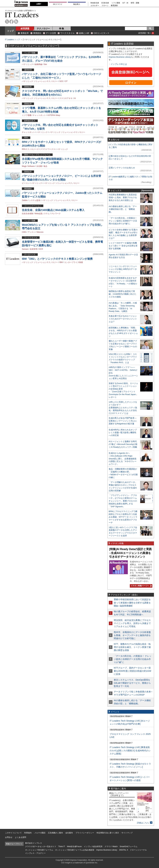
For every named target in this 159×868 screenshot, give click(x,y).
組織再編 (38, 64)
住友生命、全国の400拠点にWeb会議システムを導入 (53, 210)
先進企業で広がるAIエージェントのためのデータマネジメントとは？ (123, 319)
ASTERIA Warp (54, 115)
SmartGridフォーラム (128, 847)
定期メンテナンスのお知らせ (122, 168)
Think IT (62, 847)
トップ (10, 31)
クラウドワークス (48, 149)
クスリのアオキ (66, 98)
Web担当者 (95, 3)
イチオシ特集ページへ (141, 586)
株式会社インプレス (34, 843)
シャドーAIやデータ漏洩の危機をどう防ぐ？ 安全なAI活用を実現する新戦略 (123, 246)
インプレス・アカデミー (35, 853)
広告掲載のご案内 (55, 833)
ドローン (105, 6)
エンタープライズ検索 (74, 262)
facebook (12, 22)
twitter (7, 22)
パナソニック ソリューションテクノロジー (40, 81)
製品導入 (77, 4)
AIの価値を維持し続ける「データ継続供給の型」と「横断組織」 (123, 209)
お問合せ (9, 837)
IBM (61, 262)
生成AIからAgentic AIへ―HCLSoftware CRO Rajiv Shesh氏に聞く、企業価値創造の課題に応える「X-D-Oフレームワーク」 (123, 459)
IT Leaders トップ (12, 40)
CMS (24, 232)
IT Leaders (22, 15)
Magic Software (28, 166)
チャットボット (39, 115)
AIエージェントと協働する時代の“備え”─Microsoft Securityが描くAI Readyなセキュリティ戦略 (123, 444)
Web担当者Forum (74, 847)
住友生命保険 (27, 214)
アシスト (31, 232)
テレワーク (56, 214)
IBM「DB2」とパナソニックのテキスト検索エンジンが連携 (57, 259)
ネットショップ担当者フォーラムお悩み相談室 (75, 850)
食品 (45, 166)
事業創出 (37, 33)
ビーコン (26, 183)
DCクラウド (58, 4)
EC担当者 (105, 3)
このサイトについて (13, 833)
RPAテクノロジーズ (30, 149)
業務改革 (25, 33)
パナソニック (27, 64)
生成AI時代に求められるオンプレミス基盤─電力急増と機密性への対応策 (123, 433)
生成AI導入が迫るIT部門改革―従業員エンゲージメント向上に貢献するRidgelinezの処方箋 (123, 421)
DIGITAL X (124, 850)
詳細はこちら (143, 823)
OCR (41, 249)
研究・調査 (135, 3)
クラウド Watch (111, 847)
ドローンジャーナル (138, 850)
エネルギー (95, 6)
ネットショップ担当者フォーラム (39, 850)
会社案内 (69, 833)
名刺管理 (34, 249)
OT (66, 81)
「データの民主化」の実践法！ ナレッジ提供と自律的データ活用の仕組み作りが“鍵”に (123, 221)
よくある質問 (20, 837)
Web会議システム (42, 214)
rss (16, 22)
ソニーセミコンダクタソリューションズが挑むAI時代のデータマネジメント (123, 269)
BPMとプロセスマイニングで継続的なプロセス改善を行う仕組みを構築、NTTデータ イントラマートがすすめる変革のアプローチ (123, 517)
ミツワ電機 (27, 115)
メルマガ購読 (40, 833)
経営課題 (25, 29)
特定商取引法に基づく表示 (108, 833)
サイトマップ (127, 833)
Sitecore (40, 232)
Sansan (25, 249)
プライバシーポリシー (85, 833)
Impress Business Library (120, 57)
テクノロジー (43, 29)
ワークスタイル (67, 33)
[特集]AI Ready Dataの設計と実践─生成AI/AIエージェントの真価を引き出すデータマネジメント (130, 553)
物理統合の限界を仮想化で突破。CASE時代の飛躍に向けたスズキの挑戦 (123, 294)
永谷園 (39, 166)
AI (75, 98)
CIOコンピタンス (101, 33)
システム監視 (35, 200)
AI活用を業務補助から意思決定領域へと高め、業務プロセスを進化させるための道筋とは (123, 197)
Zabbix (25, 200)
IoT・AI (125, 3)
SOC (61, 81)
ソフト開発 (116, 3)
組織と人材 (84, 33)
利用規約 (28, 833)
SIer (45, 64)
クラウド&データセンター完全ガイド (41, 847)
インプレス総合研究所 (93, 847)
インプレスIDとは (119, 64)
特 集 (62, 29)
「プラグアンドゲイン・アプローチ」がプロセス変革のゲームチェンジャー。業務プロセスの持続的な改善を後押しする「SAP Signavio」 (123, 501)
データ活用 (51, 33)
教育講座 (114, 6)
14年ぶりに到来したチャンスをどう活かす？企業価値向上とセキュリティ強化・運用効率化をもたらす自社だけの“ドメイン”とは (123, 408)
